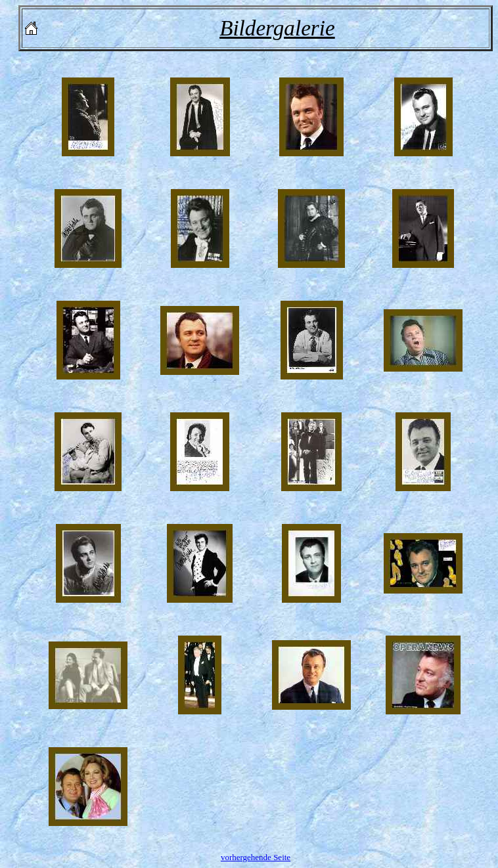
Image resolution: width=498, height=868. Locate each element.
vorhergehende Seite (256, 857)
